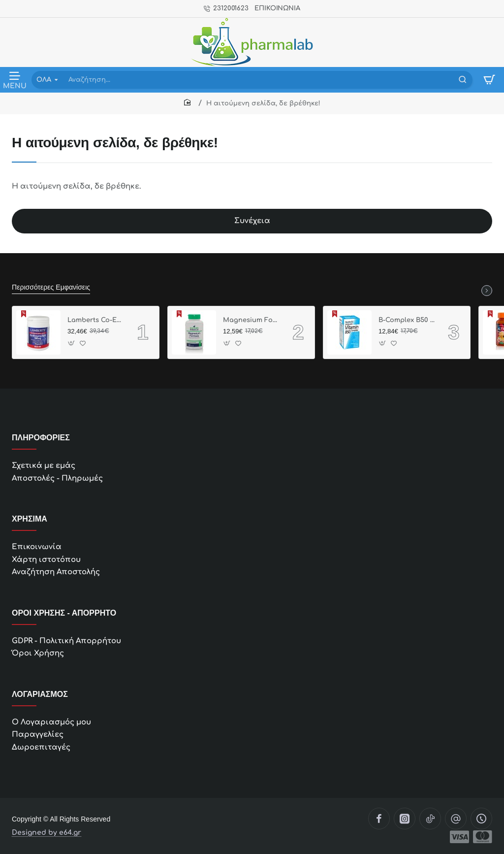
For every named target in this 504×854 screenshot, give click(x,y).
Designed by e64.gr (47, 833)
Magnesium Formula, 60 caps (251, 320)
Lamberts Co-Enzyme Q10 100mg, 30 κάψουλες (95, 320)
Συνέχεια (252, 221)
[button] (72, 343)
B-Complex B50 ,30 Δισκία (407, 320)
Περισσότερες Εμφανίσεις (51, 287)
